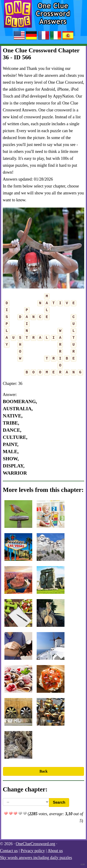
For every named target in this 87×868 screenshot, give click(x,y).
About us (55, 851)
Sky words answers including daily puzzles (36, 858)
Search (59, 802)
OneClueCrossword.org (35, 844)
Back (43, 771)
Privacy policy (33, 851)
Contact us (9, 851)
